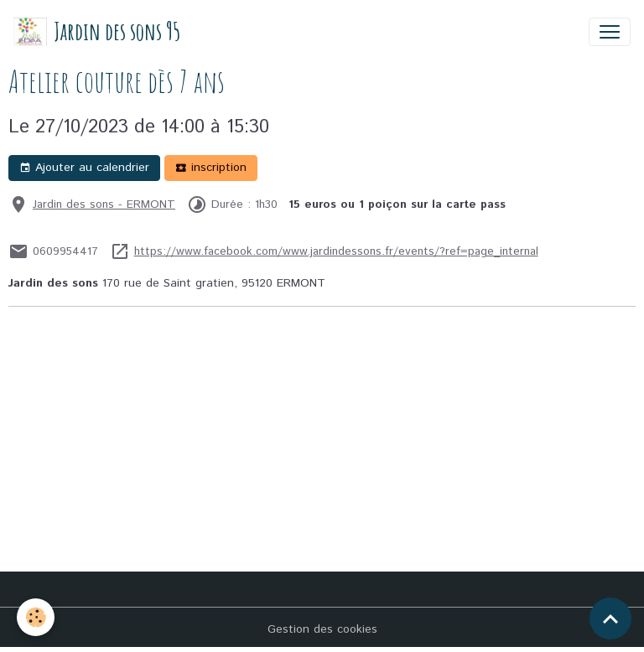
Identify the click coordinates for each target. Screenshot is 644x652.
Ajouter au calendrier (84, 168)
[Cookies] (36, 617)
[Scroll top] (610, 618)
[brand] (97, 31)
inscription (211, 168)
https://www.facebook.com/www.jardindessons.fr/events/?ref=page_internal (336, 251)
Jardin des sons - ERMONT (104, 204)
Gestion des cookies (322, 629)
